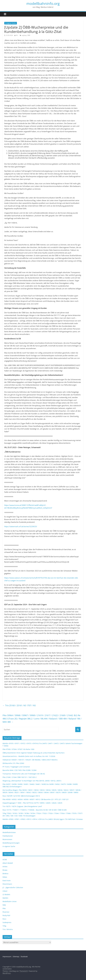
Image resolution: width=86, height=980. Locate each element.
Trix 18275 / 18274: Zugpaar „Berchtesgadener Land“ (22, 806)
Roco (4, 919)
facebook (24, 957)
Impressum (7, 957)
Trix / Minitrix (8, 929)
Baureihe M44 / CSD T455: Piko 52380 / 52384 (19, 770)
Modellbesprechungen (11, 843)
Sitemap (16, 957)
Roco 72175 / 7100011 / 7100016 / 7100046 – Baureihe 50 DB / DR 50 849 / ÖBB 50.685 (35, 810)
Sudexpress (7, 922)
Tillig (4, 926)
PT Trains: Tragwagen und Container (16, 767)
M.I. (17, 35)
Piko (4, 908)
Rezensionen (7, 839)
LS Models (6, 894)
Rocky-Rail (6, 915)
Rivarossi (6, 912)
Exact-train (7, 880)
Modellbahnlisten (9, 832)
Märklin (5, 898)
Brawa (5, 870)
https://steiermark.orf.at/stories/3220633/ (21, 526)
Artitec (5, 867)
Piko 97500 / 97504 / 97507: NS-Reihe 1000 (18, 749)
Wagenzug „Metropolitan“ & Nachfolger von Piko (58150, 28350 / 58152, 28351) (32, 781)
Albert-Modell (8, 863)
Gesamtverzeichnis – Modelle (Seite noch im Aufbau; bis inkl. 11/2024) (29, 756)
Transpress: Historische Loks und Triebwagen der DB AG (24, 774)
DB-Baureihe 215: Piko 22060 (13, 763)
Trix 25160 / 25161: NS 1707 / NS (19, 705)
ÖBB (29, 35)
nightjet (24, 35)
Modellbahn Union (10, 901)
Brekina (5, 874)
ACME (5, 860)
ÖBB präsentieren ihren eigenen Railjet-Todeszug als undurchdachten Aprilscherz (34, 753)
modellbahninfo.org (43, 3)
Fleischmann (7, 884)
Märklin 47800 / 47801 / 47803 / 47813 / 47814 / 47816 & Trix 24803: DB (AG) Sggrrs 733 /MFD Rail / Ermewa (43, 819)
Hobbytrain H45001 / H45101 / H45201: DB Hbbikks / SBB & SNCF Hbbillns (30, 760)
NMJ (4, 905)
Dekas (5, 877)
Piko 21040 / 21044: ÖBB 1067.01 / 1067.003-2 (20, 777)
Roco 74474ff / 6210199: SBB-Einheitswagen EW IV (21, 796)
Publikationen (8, 836)
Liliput (5, 891)
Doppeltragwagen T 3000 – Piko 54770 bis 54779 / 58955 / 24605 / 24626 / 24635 (32, 803)
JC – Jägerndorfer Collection (13, 887)
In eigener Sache (11, 23)
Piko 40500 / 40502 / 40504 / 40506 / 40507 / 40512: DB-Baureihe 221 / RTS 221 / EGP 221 (36, 799)
